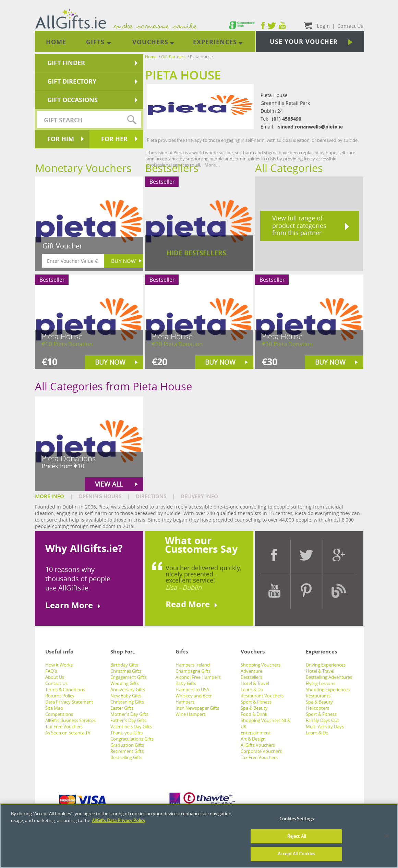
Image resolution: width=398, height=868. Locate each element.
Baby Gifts (186, 683)
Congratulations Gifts (132, 739)
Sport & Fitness (256, 702)
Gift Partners (173, 57)
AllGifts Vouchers (258, 745)
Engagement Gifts (128, 677)
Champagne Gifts (193, 671)
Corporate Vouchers (261, 751)
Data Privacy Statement (69, 702)
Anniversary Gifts (128, 689)
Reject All (297, 836)
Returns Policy (60, 696)
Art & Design (253, 739)
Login (323, 26)
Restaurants (318, 696)
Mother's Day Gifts (129, 714)
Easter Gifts (122, 708)
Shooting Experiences (328, 689)
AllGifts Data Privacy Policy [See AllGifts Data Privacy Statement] (119, 820)
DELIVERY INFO (199, 496)
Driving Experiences (326, 665)
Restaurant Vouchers (262, 696)
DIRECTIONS (151, 496)
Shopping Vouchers (261, 665)
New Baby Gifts (126, 696)
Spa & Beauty (254, 708)
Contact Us (56, 683)
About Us (55, 677)
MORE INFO (50, 496)
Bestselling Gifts (126, 757)
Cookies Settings (297, 819)
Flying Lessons (321, 683)
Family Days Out (322, 720)
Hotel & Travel (255, 683)
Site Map (54, 708)
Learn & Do (252, 689)
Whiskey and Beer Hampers (194, 699)
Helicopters (317, 708)
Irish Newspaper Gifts (197, 708)
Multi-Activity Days (325, 726)
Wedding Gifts (125, 683)
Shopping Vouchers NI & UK (266, 723)
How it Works (59, 665)
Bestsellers (251, 677)
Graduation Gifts (127, 745)
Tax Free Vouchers (259, 757)
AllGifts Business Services (70, 720)
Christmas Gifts (126, 671)
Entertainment (256, 733)
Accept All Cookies (296, 854)
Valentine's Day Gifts (131, 726)
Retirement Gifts (127, 751)
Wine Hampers (191, 714)
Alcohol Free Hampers (198, 677)
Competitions (59, 714)
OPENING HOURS (100, 496)
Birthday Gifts (124, 665)
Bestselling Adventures (329, 677)
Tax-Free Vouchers (64, 726)
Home (151, 57)
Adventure (251, 671)
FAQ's (51, 671)
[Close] (387, 836)
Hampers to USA (192, 689)
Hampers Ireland (193, 665)
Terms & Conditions (65, 689)
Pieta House (201, 57)
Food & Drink (254, 714)
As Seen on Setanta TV (68, 733)
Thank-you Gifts (126, 733)
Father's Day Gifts (128, 720)
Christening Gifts (127, 702)
